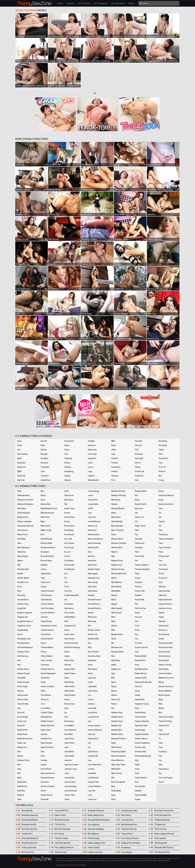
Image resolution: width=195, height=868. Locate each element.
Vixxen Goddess (165, 673)
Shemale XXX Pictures (164, 848)
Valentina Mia (164, 591)
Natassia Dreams (119, 739)
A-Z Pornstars (84, 3)
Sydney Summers (166, 504)
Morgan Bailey (117, 652)
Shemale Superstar (30, 815)
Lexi (90, 721)
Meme (114, 578)
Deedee (44, 760)
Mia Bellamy (117, 582)
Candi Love (45, 582)
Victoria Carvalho (166, 643)
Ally (19, 565)
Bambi (20, 756)
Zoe (160, 773)
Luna (90, 795)
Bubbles (44, 565)
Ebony (67, 445)
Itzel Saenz (69, 721)
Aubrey (20, 691)
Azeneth (21, 726)
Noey (113, 795)
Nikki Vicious (117, 773)
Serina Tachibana (142, 743)
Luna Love (92, 799)
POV (137, 450)
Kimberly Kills (93, 639)
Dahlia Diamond (47, 726)
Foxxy (67, 587)
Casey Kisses (46, 621)
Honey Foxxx (70, 704)
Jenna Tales (70, 795)
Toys (160, 463)
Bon (42, 534)
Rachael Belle (141, 656)
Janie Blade (69, 756)
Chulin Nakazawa (48, 673)
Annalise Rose (23, 643)
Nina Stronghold (118, 782)
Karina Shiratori (94, 543)
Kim (90, 626)
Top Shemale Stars (129, 811)
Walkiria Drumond (166, 678)
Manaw (114, 504)
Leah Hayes (93, 691)
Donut (43, 791)
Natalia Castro (117, 717)
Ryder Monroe (141, 673)
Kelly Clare (92, 587)
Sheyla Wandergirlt (143, 756)
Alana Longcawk (24, 521)
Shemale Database (30, 820)
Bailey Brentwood (25, 739)
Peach (138, 578)
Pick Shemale (94, 838)
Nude (114, 445)
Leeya (90, 699)
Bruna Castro (46, 561)
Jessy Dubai (93, 504)
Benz (43, 500)
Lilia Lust (92, 734)
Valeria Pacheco (165, 604)
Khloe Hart (92, 617)
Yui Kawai (163, 752)
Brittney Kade (47, 543)
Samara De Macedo (143, 682)
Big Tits (44, 441)
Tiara (161, 543)
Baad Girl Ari (23, 730)
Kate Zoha (92, 565)
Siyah (137, 765)
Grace (67, 630)
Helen (67, 678)
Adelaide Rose (23, 495)
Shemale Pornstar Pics (164, 811)
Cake (43, 578)
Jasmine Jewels (71, 765)
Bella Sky (21, 791)
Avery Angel (23, 717)
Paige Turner (140, 526)
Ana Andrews (23, 600)
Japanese (92, 458)
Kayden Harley (94, 569)
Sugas (138, 799)
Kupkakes (92, 660)
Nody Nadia (116, 791)
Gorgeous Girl (70, 626)
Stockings (163, 445)
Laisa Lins (92, 678)
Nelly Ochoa (116, 747)
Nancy (114, 686)
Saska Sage (140, 730)
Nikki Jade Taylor (118, 765)
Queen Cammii (141, 647)
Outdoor (115, 458)
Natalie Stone (117, 734)
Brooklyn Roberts (48, 548)
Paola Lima (140, 543)
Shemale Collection (96, 811)
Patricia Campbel (142, 569)
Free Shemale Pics (29, 829)
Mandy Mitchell (118, 508)
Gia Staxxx (69, 604)
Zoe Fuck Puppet (166, 778)
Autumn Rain (23, 704)
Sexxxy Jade (140, 747)
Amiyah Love (23, 582)
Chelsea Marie (47, 647)
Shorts (138, 463)
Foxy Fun (68, 591)
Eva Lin (67, 556)
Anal (19, 441)
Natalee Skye (117, 713)
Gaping (67, 476)
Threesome (163, 458)
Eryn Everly (69, 548)
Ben (42, 491)
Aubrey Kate (23, 695)
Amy (19, 591)
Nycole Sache (141, 504)
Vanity (161, 617)
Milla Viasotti (117, 608)
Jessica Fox (93, 500)
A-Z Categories (101, 3)
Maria (114, 534)
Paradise (139, 548)
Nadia (114, 665)
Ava (19, 708)
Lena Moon (93, 713)
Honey (67, 699)
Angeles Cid (22, 617)
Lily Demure (93, 752)
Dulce (67, 491)
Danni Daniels (47, 743)
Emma (67, 513)
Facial (67, 450)
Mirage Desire (117, 634)
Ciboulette (45, 678)
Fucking (68, 467)
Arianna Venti (23, 652)
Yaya (161, 730)
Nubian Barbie (141, 491)
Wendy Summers (166, 686)
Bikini (43, 445)
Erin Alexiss (69, 534)
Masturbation (94, 480)
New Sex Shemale (62, 829)
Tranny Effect (127, 834)
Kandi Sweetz (94, 534)
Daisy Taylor (46, 730)
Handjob (91, 441)
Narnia (114, 704)
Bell (19, 773)
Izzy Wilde (69, 734)
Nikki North (116, 769)
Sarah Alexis (140, 713)
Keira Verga (93, 582)
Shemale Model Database (99, 820)
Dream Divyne (47, 795)
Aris (19, 665)
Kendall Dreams (95, 600)
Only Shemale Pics (29, 843)
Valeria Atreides (165, 600)
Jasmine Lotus (71, 769)
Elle (66, 504)
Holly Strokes (70, 695)
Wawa (161, 682)
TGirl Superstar (161, 843)
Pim (137, 604)
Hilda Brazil (69, 682)
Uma (160, 582)
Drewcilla (45, 799)
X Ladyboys (126, 848)
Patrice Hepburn (142, 565)
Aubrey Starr (23, 699)
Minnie (114, 626)
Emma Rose (70, 517)
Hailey (67, 656)
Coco (43, 704)
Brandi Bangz (47, 539)
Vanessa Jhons (165, 608)
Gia (66, 600)
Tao (160, 526)
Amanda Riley (23, 569)
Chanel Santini (47, 639)
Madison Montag (118, 495)
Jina (90, 513)
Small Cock (140, 471)
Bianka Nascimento (49, 508)
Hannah (68, 665)
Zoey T (161, 782)
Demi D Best (46, 769)
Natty (114, 743)
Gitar (66, 621)
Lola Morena (93, 778)
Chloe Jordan (46, 660)
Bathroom (22, 467)
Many (114, 513)
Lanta (90, 682)
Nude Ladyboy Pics (96, 815)
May (113, 556)
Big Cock (21, 480)
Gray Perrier (69, 639)
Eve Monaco (70, 569)
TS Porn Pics (60, 824)
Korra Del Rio (93, 652)
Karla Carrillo (93, 548)
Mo (113, 643)
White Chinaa (164, 695)
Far (66, 578)
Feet (66, 454)
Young (161, 480)
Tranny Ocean (61, 852)
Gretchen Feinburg (72, 647)
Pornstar (139, 441)
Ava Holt (21, 713)
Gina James (69, 613)
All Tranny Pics (28, 852)
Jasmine (68, 760)
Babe (20, 458)
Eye (66, 574)
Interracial (92, 454)
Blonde (44, 450)
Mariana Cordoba (119, 543)
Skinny (138, 467)
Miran (114, 639)
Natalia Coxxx (117, 721)
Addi (19, 491)
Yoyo (161, 747)
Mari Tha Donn (118, 530)
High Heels (92, 450)
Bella (19, 778)
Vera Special (164, 634)
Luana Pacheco (94, 786)
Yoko (161, 743)
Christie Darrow (47, 669)
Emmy (67, 521)
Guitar (67, 652)
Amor (20, 587)
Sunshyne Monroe (166, 495)
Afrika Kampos (24, 513)
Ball (19, 752)
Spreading (163, 441)
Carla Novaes (46, 595)
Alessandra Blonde (25, 526)
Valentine (162, 595)
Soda (137, 769)
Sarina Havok (140, 717)
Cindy (43, 682)
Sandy (138, 695)
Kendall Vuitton (94, 608)
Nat (113, 708)
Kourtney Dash (94, 656)
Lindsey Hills (93, 756)
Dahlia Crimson (47, 721)
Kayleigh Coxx (94, 578)
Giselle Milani (70, 617)
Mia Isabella (116, 587)
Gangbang (69, 471)
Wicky (161, 699)
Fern (66, 582)
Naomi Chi (116, 699)
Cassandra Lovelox (49, 626)
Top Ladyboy (126, 852)
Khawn (91, 613)
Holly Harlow (70, 686)
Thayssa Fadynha (166, 539)
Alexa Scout (22, 530)
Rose (137, 665)
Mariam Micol (117, 539)
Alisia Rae (22, 552)
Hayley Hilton (70, 669)
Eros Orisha (69, 543)
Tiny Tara (162, 565)
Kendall (91, 595)
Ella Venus (69, 500)
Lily (89, 747)
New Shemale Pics (129, 824)
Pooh (137, 630)
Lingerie (91, 476)
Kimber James (94, 630)
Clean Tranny (60, 815)
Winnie (161, 708)
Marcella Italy (117, 521)
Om (136, 521)
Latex (90, 463)
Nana (114, 682)
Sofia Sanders (141, 778)
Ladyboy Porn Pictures (131, 843)
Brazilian (44, 458)
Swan (161, 500)
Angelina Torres (24, 626)
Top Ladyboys (94, 824)
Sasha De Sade (141, 726)
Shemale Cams (118, 3)
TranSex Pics (27, 834)
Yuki (160, 756)
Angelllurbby (23, 630)
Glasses (68, 480)
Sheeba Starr (141, 752)
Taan (161, 508)
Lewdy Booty (93, 717)
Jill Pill (90, 508)
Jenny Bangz (94, 491)
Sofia (137, 773)
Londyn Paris (93, 782)
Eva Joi (67, 552)
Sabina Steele (141, 678)
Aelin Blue (22, 508)
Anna (20, 634)
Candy (43, 587)
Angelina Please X (25, 621)
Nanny (114, 691)
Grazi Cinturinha (71, 643)
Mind (113, 621)
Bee (19, 765)
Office (114, 450)
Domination (69, 441)
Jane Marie (69, 752)
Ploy (137, 621)
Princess (139, 643)
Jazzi (67, 773)
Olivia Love (139, 517)
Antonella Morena (25, 647)
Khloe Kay (92, 621)
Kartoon (91, 556)
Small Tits (139, 476)
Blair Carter (46, 526)
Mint (113, 630)
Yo (160, 739)
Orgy (113, 454)
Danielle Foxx (46, 739)
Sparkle (138, 791)
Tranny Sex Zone (71, 865)
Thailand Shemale (162, 820)
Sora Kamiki (140, 786)
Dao (42, 752)
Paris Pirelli (140, 556)
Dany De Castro (47, 747)
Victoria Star (164, 660)
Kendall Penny (94, 604)
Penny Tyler (140, 591)
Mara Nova (116, 517)
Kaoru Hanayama (95, 539)
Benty (43, 495)
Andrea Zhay (23, 604)
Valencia (162, 587)
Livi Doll (91, 769)
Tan (160, 517)
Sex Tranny (126, 815)
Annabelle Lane (24, 639)
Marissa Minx (117, 548)
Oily (136, 513)
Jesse (90, 495)
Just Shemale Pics (62, 843)
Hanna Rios (69, 660)
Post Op (138, 445)
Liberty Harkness (95, 730)
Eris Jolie (68, 539)
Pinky (137, 613)
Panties (115, 463)
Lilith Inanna (93, 739)
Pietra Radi (140, 600)
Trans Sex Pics (127, 820)
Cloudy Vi (45, 699)
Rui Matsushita (141, 669)
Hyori (66, 708)
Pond (137, 626)
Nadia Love (116, 669)
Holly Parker (69, 691)
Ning (113, 786)
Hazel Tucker (70, 673)
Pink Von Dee (140, 608)
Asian (20, 445)
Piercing (115, 476)
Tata (160, 530)
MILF (113, 441)
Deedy (43, 765)
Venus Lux (163, 630)
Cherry (44, 652)
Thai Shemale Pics (162, 852)
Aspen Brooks (23, 682)
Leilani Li (91, 704)
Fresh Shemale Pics (163, 815)
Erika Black (69, 530)
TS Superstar (160, 824)
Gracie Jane (69, 634)
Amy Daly (21, 595)
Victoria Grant (164, 652)
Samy (137, 691)
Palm (137, 530)
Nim (113, 778)
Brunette (45, 463)
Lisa (90, 760)
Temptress (163, 534)
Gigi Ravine (69, 608)
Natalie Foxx (116, 726)
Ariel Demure (23, 656)
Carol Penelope (47, 608)
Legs (90, 471)
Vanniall (162, 621)
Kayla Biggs (93, 574)
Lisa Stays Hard (94, 765)
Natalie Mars (117, 730)
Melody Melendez (119, 574)
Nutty (137, 500)
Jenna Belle (69, 778)
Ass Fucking (22, 454)
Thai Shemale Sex (129, 829)
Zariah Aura (164, 769)
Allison (20, 561)
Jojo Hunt (92, 517)
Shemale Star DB (29, 824)
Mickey (114, 595)
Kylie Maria (92, 669)
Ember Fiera (69, 508)
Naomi (114, 695)
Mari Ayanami (117, 526)
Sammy (138, 686)
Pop (137, 634)
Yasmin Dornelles (166, 717)
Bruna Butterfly (47, 556)
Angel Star (22, 608)
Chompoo (45, 665)
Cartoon (44, 617)
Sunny (161, 491)
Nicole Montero (118, 760)
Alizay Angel (23, 556)
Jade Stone (69, 739)
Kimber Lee (93, 634)
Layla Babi (92, 686)
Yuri (160, 760)
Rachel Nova (140, 660)
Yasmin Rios (164, 726)
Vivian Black (164, 669)
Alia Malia (21, 539)
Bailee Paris (22, 734)
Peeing (114, 471)
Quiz (137, 652)
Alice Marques (23, 548)
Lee (89, 695)
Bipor (43, 521)
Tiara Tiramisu (165, 548)
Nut (136, 495)
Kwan (90, 665)
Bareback (21, 463)
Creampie (45, 467)
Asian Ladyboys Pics (96, 843)
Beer (19, 769)
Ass (19, 450)
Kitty (90, 647)
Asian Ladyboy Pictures (164, 834)
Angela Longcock (25, 613)
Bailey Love (22, 747)
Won (160, 713)
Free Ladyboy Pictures (64, 848)
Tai (160, 513)
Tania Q (162, 521)
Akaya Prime (23, 517)
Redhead (139, 454)
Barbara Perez (24, 760)
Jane (66, 747)
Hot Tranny (59, 834)
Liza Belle (92, 773)
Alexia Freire (23, 534)
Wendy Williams (165, 691)
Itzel (66, 717)
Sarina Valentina (142, 721)
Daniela (44, 734)
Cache (43, 569)
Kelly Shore (93, 591)
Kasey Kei (92, 561)
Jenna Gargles (70, 786)
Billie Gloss (45, 517)
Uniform (162, 471)
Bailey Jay (22, 743)
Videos (60, 3)
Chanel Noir (46, 634)
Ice (66, 713)
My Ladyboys (93, 834)
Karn (90, 552)
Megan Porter (117, 561)
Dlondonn (45, 782)
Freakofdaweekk (71, 595)
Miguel (114, 604)
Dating (131, 3)
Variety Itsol (163, 626)
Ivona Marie (69, 726)
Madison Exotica (118, 491)
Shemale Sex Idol (62, 820)
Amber (20, 574)
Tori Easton (163, 569)
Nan (113, 678)
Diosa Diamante (48, 778)
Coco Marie (46, 708)
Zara (160, 765)
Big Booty (21, 476)
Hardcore (92, 445)
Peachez (139, 582)
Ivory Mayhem (70, 730)
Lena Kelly (92, 708)
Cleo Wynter (46, 695)
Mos (113, 656)
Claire (43, 691)
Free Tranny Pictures (130, 838)
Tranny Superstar (29, 848)
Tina (160, 561)
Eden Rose (69, 495)
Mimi (113, 617)
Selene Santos (141, 739)
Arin (19, 660)
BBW (19, 471)
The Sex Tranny (61, 838)
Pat (136, 561)
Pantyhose (116, 467)
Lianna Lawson (94, 726)
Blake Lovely (46, 530)
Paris (137, 552)
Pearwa (138, 587)
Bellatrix (21, 795)
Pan (137, 534)
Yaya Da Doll (164, 734)
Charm (44, 643)
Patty (137, 574)
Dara (43, 756)
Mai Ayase (116, 500)
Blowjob (44, 454)
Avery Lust (22, 721)
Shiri (137, 760)
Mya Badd (116, 660)
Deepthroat (46, 480)
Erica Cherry (69, 526)
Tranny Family (94, 848)
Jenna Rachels (71, 791)
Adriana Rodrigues (25, 504)
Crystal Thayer (47, 713)
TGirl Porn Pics (160, 829)
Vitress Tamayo (165, 665)
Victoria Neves (165, 656)
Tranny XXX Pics (62, 811)
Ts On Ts (162, 467)
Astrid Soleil (22, 686)
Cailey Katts (46, 574)
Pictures (71, 3)
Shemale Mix (27, 811)
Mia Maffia (116, 591)
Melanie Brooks (118, 569)
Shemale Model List (30, 838)
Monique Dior (117, 647)
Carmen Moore (47, 604)
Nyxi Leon (139, 508)
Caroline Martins (48, 613)
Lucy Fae (92, 791)
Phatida (138, 595)
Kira (90, 643)
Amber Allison (23, 578)
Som (137, 782)
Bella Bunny (22, 786)
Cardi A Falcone (47, 591)
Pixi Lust (138, 617)
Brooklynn (45, 552)
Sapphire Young (142, 704)
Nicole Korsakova (119, 756)
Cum (43, 471)
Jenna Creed (70, 782)
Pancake (139, 539)
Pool (113, 480)
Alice (19, 543)
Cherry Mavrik (47, 656)
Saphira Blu (140, 699)
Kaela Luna (93, 526)
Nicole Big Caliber (119, 752)
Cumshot (45, 476)
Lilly (89, 743)
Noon (114, 799)
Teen (161, 454)
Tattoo (161, 450)
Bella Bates (22, 782)
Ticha (161, 552)
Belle (19, 799)
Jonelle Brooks (94, 521)
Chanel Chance (47, 630)
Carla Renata (46, 600)
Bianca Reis (46, 504)
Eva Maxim (69, 561)
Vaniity (161, 613)
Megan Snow (117, 565)
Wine (161, 704)
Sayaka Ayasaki (142, 734)
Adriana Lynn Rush (25, 500)
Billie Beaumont (47, 513)
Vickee (161, 639)
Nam (113, 673)
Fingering (68, 458)
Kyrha (90, 673)
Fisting (67, 463)
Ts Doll (161, 574)
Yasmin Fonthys (165, 721)
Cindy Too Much (48, 686)
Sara (137, 708)
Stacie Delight (141, 795)
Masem (115, 552)
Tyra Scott (163, 578)
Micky (114, 600)
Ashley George (24, 673)
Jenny (67, 799)
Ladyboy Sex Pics (95, 852)
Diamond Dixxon (48, 773)
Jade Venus (69, 743)
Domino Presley (47, 786)
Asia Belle (22, 678)
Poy (136, 639)
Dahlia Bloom (46, 717)
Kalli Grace (92, 530)
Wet (160, 476)
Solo (137, 480)
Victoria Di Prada (165, 647)
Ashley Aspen (23, 669)
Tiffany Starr (164, 556)
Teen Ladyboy (160, 838)
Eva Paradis (69, 565)
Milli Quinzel (116, 613)
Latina (91, 467)
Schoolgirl (139, 458)
